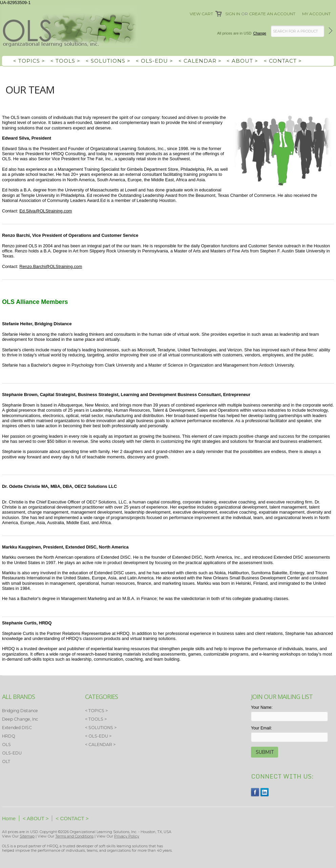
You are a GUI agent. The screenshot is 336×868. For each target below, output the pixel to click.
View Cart (201, 14)
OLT (6, 761)
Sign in (233, 14)
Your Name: (262, 707)
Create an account (272, 14)
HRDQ (9, 736)
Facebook (255, 792)
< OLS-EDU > (154, 61)
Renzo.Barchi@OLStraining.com (51, 266)
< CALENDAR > (200, 61)
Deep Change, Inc (20, 719)
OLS (6, 745)
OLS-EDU (12, 753)
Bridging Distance (20, 711)
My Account (316, 14)
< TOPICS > (29, 61)
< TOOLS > (65, 61)
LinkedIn (265, 792)
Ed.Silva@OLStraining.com (46, 211)
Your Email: (261, 728)
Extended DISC (17, 728)
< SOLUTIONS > (108, 61)
